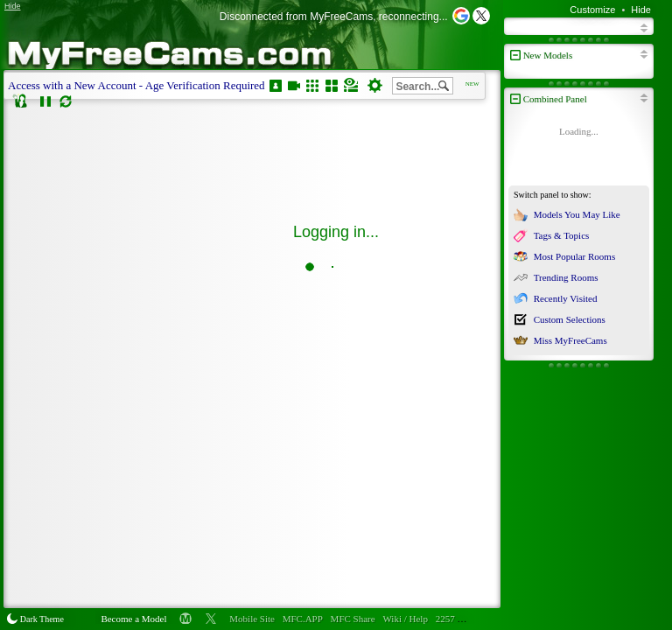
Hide (641, 10)
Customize (592, 10)
